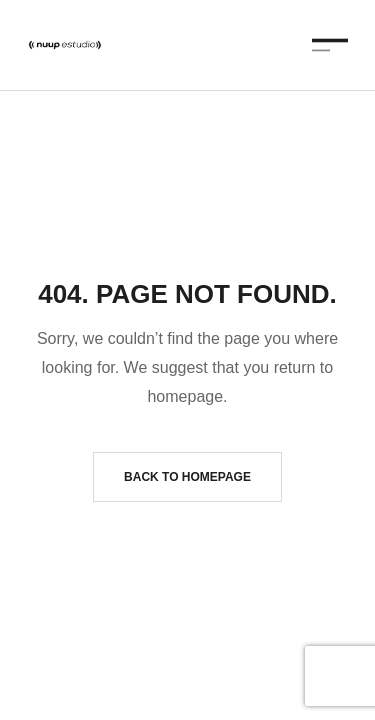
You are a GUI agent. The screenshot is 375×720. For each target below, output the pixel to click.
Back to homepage (187, 477)
